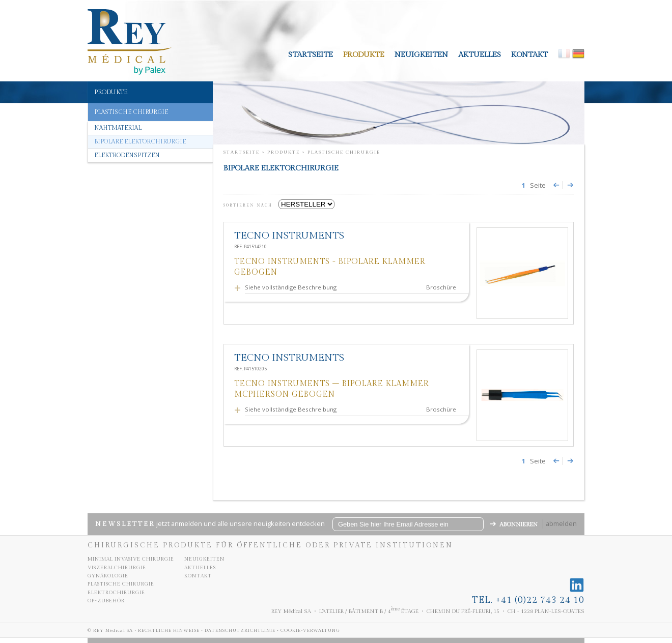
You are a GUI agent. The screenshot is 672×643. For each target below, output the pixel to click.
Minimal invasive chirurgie (131, 559)
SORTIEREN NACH (250, 206)
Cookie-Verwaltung (310, 631)
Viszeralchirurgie (117, 568)
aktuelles (480, 55)
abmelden (561, 524)
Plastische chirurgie (121, 584)
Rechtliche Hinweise (169, 631)
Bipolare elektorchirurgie (140, 142)
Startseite (311, 55)
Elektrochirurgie (116, 593)
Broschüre (441, 287)
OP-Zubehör (106, 601)
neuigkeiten (421, 55)
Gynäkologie (108, 576)
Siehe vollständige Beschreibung (292, 287)
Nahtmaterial (118, 128)
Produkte (364, 55)
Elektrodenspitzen (127, 155)
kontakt (529, 55)
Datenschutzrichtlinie (240, 631)
